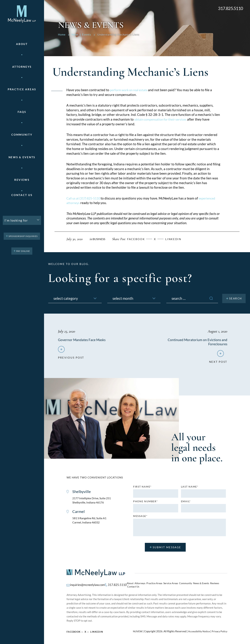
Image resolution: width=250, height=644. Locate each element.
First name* (142, 488)
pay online (23, 251)
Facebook (74, 630)
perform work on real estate (131, 90)
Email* (186, 502)
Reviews (22, 180)
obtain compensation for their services (163, 119)
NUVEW (135, 630)
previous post (71, 357)
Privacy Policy (219, 630)
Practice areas (22, 89)
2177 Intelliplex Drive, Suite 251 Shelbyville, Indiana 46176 (93, 501)
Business (99, 239)
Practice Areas (154, 585)
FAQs (22, 112)
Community (22, 135)
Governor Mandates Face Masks (82, 340)
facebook (138, 239)
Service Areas (170, 585)
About (22, 44)
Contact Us (22, 195)
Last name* (190, 488)
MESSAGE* (140, 517)
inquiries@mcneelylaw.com (86, 585)
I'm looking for (16, 220)
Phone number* (145, 502)
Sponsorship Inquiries (23, 236)
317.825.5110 (231, 8)
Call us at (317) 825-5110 (85, 198)
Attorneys (22, 67)
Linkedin (178, 239)
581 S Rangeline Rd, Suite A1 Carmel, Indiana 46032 (91, 522)
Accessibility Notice (198, 630)
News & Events (22, 157)
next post (218, 361)
